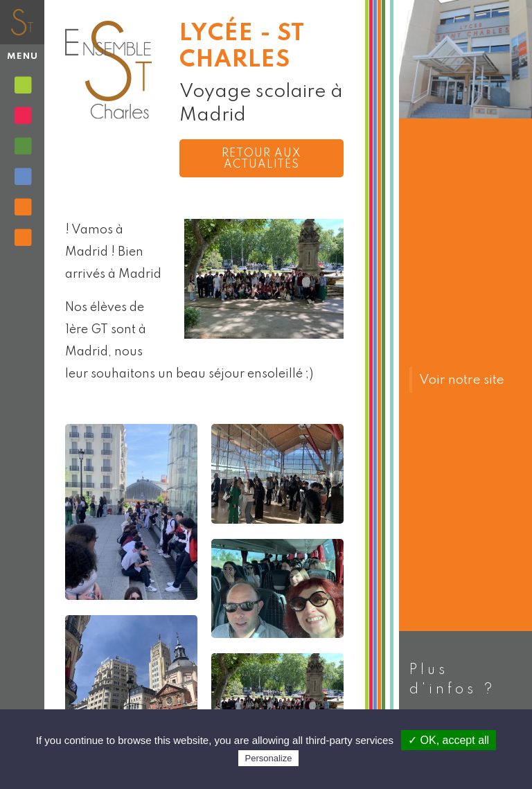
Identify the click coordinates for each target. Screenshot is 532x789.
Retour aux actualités (261, 159)
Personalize (269, 758)
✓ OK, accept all (449, 740)
